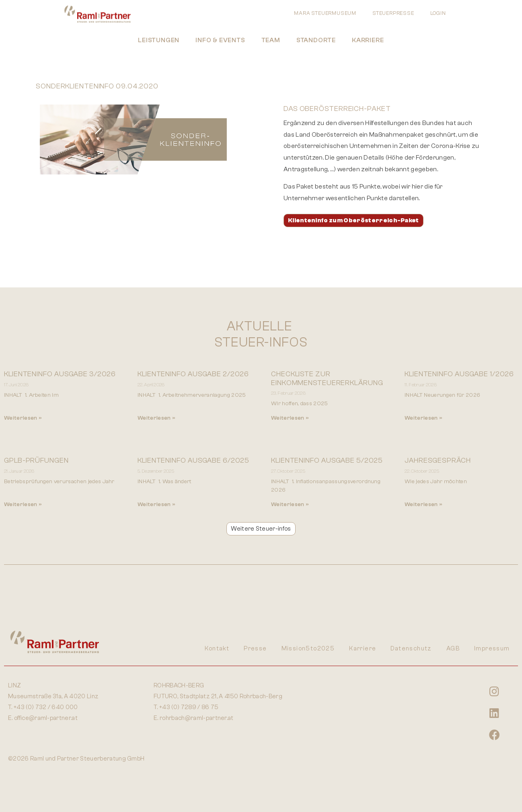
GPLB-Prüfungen (36, 460)
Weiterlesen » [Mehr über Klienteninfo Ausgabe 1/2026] (423, 418)
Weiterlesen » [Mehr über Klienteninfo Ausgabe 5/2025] (290, 504)
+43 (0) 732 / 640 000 (46, 707)
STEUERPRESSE (393, 13)
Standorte (316, 40)
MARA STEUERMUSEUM (325, 13)
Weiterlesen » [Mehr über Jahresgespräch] (423, 504)
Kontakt (217, 649)
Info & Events (220, 40)
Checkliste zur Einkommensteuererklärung (327, 378)
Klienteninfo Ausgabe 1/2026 (459, 374)
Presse (255, 649)
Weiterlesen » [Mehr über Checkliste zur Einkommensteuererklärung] (290, 418)
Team (271, 40)
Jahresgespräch (438, 460)
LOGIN (438, 13)
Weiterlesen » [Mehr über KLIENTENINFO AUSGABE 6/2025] (156, 504)
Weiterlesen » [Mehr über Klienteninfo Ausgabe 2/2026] (156, 418)
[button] (261, 529)
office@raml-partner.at (46, 718)
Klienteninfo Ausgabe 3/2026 (60, 374)
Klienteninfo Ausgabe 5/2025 (327, 460)
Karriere (368, 40)
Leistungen (159, 40)
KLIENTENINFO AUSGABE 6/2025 (193, 460)
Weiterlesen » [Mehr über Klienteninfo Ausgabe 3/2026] (23, 418)
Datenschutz (411, 649)
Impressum (492, 649)
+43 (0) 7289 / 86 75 (189, 707)
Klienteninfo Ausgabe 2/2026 (193, 374)
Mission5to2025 (308, 649)
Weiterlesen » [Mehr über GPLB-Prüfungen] (23, 504)
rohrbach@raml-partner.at (197, 718)
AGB (453, 649)
